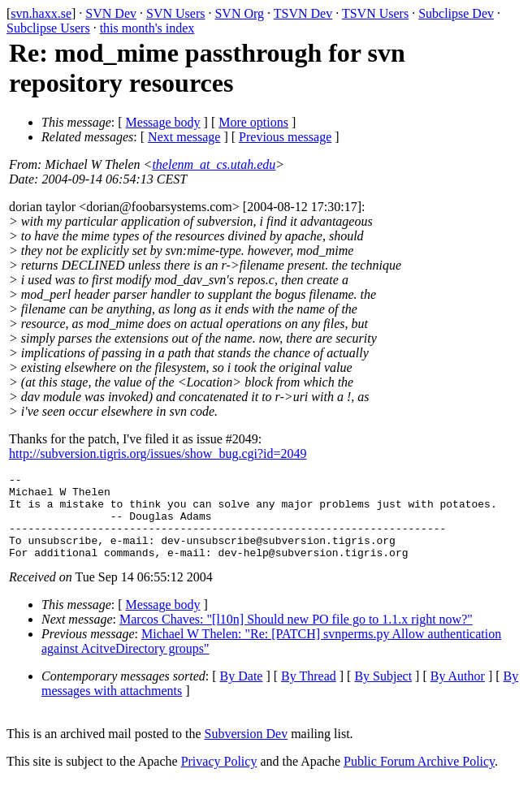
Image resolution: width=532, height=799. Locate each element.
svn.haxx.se (41, 13)
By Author (458, 693)
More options (253, 122)
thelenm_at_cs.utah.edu (214, 164)
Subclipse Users (48, 28)
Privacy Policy (219, 778)
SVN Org (239, 13)
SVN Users (175, 13)
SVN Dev (111, 13)
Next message (184, 137)
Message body (163, 122)
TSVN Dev (303, 13)
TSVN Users (375, 13)
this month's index (147, 28)
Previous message (285, 137)
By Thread (309, 693)
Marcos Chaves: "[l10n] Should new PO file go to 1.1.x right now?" (296, 636)
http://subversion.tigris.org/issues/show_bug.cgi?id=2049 (158, 453)
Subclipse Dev (456, 13)
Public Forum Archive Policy (419, 778)
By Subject (383, 693)
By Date (242, 693)
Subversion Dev (247, 751)
